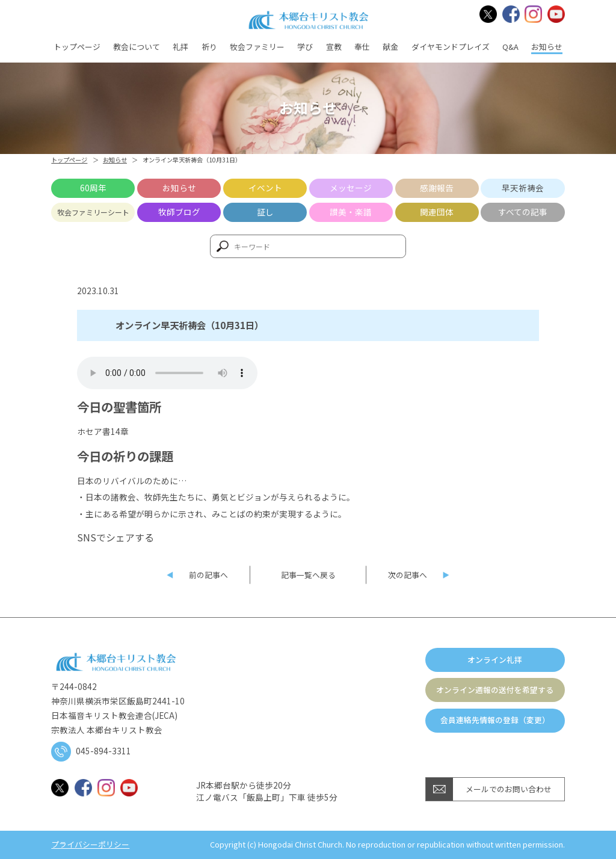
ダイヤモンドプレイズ (451, 47)
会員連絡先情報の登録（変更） (495, 720)
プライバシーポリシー (90, 845)
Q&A (510, 47)
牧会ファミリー (257, 47)
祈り (209, 47)
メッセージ (351, 188)
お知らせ (547, 47)
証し (265, 212)
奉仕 (362, 47)
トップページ (77, 47)
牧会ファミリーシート (93, 212)
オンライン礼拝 (495, 660)
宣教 (334, 47)
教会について (137, 47)
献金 (390, 47)
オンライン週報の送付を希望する (495, 690)
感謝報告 (437, 188)
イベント (265, 188)
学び (305, 47)
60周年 (93, 188)
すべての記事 (523, 212)
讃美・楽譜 (351, 212)
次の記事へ (408, 575)
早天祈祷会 (523, 188)
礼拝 (180, 47)
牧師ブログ (179, 212)
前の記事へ (208, 575)
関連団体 (437, 212)
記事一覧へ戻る (308, 575)
